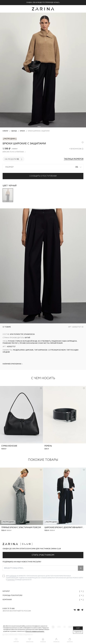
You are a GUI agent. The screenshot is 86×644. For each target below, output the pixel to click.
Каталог (43, 591)
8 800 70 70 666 (9, 609)
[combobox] (43, 167)
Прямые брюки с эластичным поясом (21, 528)
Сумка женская (9, 446)
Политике (11, 580)
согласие (13, 576)
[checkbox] (4, 576)
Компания (43, 600)
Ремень (48, 446)
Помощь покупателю (43, 595)
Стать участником (43, 555)
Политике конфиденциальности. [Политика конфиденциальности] (35, 631)
